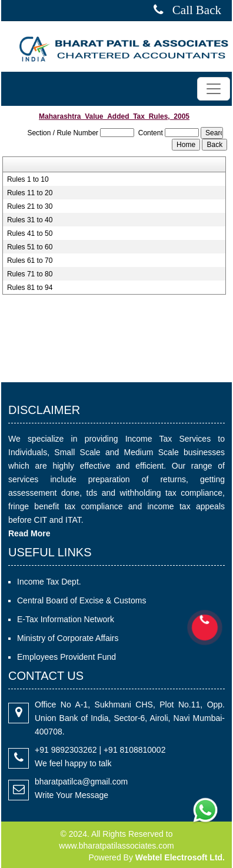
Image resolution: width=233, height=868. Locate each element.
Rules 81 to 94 (30, 288)
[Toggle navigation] (214, 89)
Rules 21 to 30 (30, 206)
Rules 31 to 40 (30, 220)
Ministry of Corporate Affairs (68, 638)
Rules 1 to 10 (28, 179)
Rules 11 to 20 (30, 193)
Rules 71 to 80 (30, 274)
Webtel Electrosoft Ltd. (180, 857)
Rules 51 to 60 (30, 247)
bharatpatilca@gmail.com (81, 782)
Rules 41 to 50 (30, 233)
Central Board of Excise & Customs (81, 600)
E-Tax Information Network (66, 619)
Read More (29, 533)
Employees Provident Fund (66, 657)
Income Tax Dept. (49, 582)
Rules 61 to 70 (30, 261)
